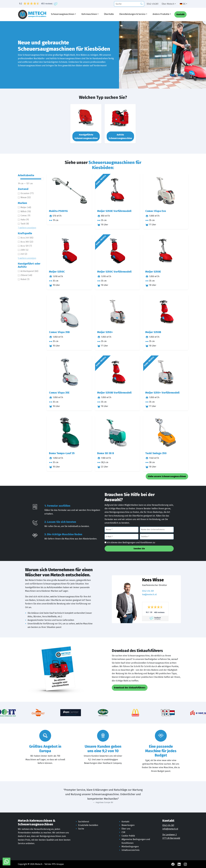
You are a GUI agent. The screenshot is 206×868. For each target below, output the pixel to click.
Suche (81, 829)
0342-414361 (153, 4)
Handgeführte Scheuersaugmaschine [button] (86, 136)
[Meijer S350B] (166, 312)
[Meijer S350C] (69, 251)
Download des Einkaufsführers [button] (130, 688)
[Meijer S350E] (166, 251)
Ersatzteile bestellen (88, 825)
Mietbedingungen (130, 847)
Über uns (126, 829)
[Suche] (129, 4)
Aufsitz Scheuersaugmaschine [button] (120, 136)
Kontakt (180, 14)
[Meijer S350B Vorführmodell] (118, 372)
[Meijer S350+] (118, 312)
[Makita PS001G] (69, 191)
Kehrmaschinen (89, 14)
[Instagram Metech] (185, 864)
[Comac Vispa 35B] (69, 312)
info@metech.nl (170, 829)
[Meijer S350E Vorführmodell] (118, 191)
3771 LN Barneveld (171, 838)
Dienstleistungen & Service (132, 14)
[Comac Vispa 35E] (69, 372)
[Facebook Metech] (173, 864)
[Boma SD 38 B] (118, 433)
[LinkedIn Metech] (179, 864)
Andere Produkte (161, 14)
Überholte (109, 14)
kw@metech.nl (149, 594)
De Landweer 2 (170, 835)
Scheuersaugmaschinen (63, 14)
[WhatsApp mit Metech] (7, 861)
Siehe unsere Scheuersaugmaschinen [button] (167, 476)
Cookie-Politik (128, 836)
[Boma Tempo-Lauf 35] (69, 433)
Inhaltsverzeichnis (131, 850)
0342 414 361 (148, 591)
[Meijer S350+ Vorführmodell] (166, 372)
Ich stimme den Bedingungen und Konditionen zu (131, 543)
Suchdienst (84, 822)
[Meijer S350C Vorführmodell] (118, 251)
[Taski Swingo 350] (166, 433)
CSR (123, 832)
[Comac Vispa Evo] (166, 191)
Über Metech (168, 4)
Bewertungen (128, 825)
